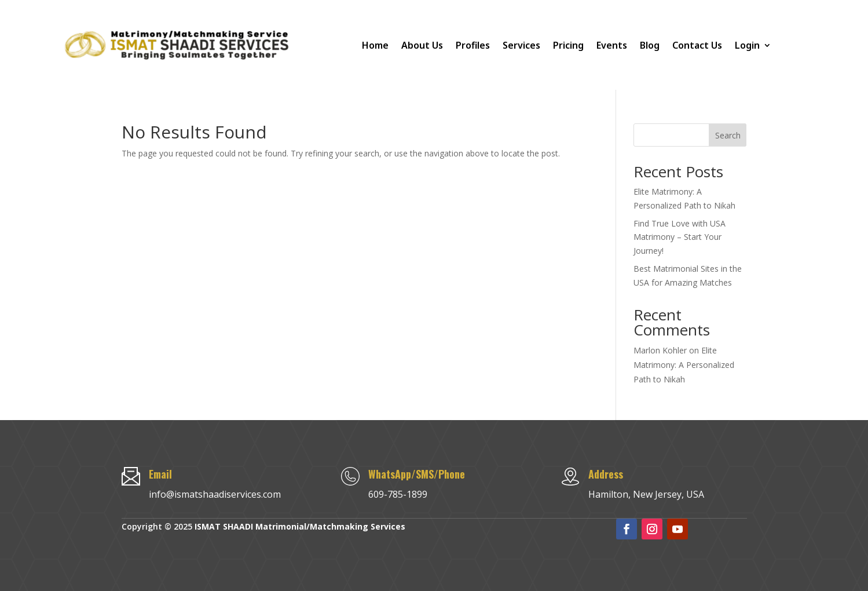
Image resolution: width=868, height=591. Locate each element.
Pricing (568, 45)
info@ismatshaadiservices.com (215, 494)
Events (612, 45)
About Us (422, 45)
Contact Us (697, 45)
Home (375, 45)
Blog (650, 45)
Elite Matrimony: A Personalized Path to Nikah (684, 365)
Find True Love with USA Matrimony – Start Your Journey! (680, 237)
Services (521, 45)
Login (747, 45)
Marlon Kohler (660, 350)
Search (728, 135)
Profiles (473, 45)
